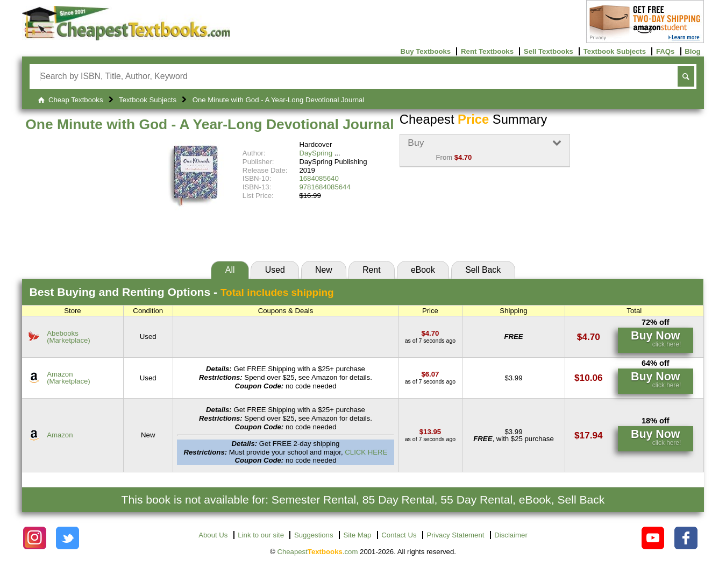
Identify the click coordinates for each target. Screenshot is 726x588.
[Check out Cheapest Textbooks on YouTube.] (653, 538)
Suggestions (314, 535)
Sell (483, 270)
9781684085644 (325, 187)
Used (275, 270)
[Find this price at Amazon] (430, 374)
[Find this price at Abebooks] (430, 333)
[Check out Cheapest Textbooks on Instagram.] (35, 538)
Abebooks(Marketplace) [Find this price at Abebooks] (69, 337)
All (230, 270)
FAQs (665, 51)
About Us (213, 535)
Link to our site (261, 535)
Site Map (357, 535)
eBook (423, 270)
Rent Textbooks (487, 51)
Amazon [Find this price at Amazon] (60, 435)
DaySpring (316, 153)
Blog (692, 51)
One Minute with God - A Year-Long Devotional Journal (209, 124)
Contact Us (399, 535)
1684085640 (319, 178)
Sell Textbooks (549, 51)
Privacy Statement (455, 535)
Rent (371, 270)
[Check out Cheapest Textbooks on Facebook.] (686, 538)
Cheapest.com (317, 552)
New (324, 270)
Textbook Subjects (615, 51)
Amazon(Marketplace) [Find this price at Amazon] (69, 378)
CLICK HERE (366, 452)
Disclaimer (511, 535)
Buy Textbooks (426, 51)
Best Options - (182, 292)
